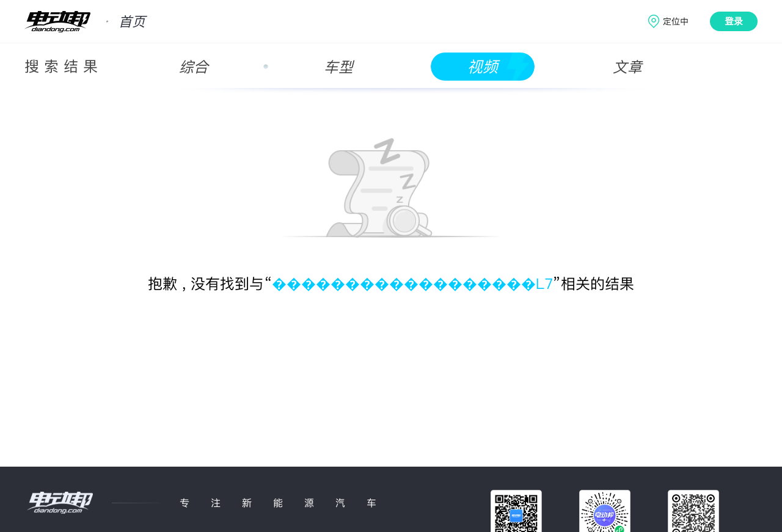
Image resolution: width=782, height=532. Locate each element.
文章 (627, 67)
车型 (338, 67)
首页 (132, 21)
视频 (483, 67)
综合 (194, 67)
